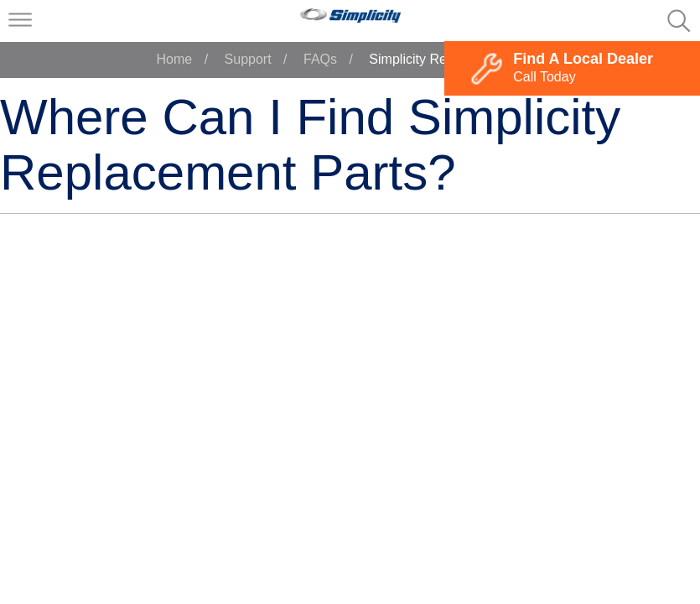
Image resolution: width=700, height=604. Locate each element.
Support (248, 59)
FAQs (320, 59)
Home (175, 59)
